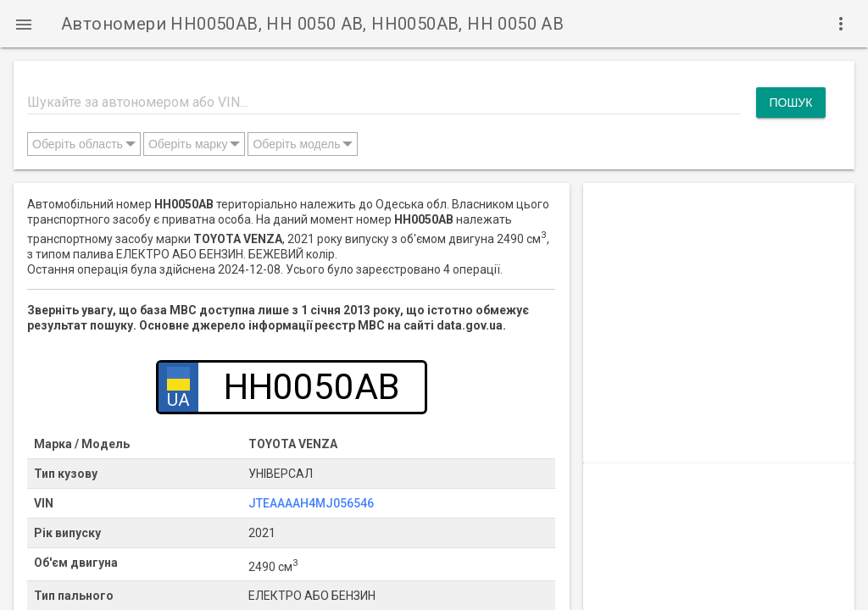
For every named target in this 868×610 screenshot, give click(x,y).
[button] (24, 24)
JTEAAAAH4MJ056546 (311, 503)
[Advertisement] (719, 289)
